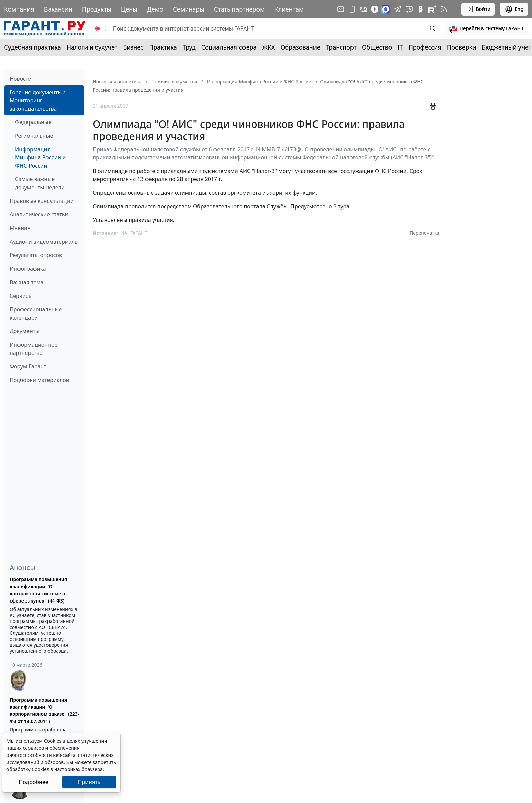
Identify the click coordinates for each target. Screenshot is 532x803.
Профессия (425, 47)
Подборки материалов (39, 380)
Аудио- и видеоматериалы (44, 242)
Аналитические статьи (39, 214)
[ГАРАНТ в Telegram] (398, 9)
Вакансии (58, 9)
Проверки (462, 47)
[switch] (101, 28)
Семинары (189, 9)
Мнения (20, 228)
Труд (189, 47)
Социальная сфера (229, 47)
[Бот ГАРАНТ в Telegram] (409, 9)
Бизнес (133, 47)
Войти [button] (478, 9)
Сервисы (21, 296)
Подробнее (33, 782)
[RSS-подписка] (444, 9)
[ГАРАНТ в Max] (386, 9)
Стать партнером (239, 9)
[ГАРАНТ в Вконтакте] (364, 9)
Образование (300, 47)
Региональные (34, 136)
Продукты (97, 9)
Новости (21, 79)
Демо (155, 9)
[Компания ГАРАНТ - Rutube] (432, 9)
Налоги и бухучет (92, 47)
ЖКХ (269, 47)
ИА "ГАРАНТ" (135, 233)
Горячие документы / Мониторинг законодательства (37, 100)
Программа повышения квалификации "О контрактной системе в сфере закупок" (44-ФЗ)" (38, 590)
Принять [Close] (89, 782)
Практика (163, 47)
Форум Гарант (28, 366)
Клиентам (289, 9)
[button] (486, 28)
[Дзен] (375, 9)
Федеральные (33, 122)
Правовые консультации (42, 201)
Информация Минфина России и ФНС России (40, 157)
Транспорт (341, 47)
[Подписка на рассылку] (341, 9)
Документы (24, 331)
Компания (19, 9)
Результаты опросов (36, 255)
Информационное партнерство (33, 349)
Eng (514, 9)
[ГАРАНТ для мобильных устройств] (352, 9)
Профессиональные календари (36, 313)
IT (400, 47)
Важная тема (27, 282)
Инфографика (28, 269)
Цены (129, 9)
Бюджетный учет (506, 47)
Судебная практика (33, 47)
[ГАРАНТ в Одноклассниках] (421, 9)
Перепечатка (424, 233)
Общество (377, 47)
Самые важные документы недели (40, 183)
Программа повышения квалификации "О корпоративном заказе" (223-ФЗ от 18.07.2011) (44, 710)
